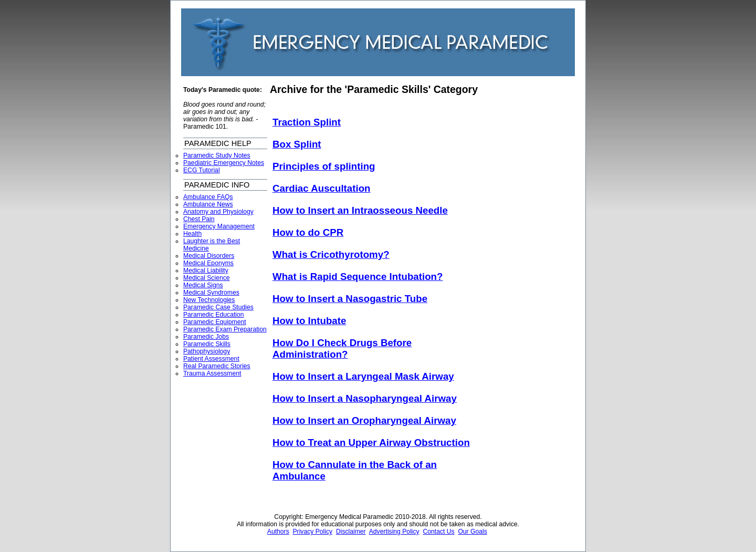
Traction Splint (307, 122)
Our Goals (472, 532)
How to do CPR (308, 232)
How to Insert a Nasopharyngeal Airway (365, 398)
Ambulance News (208, 204)
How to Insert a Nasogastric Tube (350, 299)
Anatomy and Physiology (218, 212)
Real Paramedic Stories (217, 366)
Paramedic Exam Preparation (225, 329)
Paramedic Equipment (215, 322)
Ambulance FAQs (208, 197)
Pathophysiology (207, 351)
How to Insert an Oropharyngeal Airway (364, 420)
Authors (278, 532)
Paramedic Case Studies (218, 307)
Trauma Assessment (212, 373)
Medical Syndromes (211, 293)
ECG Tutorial (202, 170)
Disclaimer (351, 532)
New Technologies (209, 300)
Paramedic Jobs (206, 337)
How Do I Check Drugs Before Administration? (342, 348)
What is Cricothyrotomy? (331, 254)
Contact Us (438, 532)
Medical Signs (203, 285)
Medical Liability (206, 270)
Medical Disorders (209, 256)
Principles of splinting (324, 166)
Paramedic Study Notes (217, 155)
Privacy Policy (313, 532)
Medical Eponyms (208, 263)
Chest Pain (199, 219)
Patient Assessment (211, 359)
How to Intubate (309, 321)
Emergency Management (219, 226)
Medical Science (207, 278)
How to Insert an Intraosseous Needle (360, 210)
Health (192, 234)
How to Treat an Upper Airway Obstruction (371, 442)
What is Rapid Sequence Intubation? (358, 277)
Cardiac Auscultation (322, 188)
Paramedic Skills (207, 344)
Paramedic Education (214, 315)
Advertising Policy (394, 532)
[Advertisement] (533, 242)
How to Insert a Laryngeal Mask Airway (363, 376)
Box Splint (297, 144)
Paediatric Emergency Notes (224, 163)
